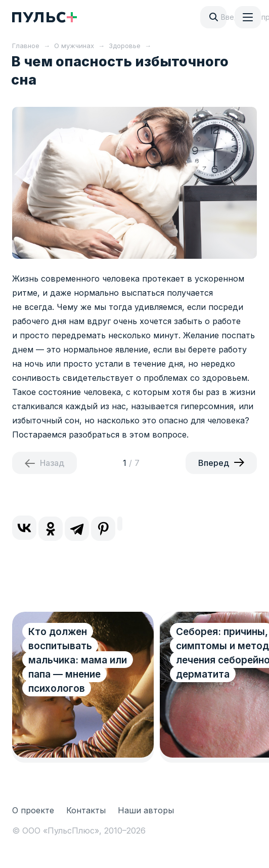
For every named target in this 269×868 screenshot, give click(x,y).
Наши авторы (146, 810)
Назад (52, 463)
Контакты (86, 810)
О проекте (33, 810)
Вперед (214, 463)
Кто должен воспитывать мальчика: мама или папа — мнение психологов (78, 660)
